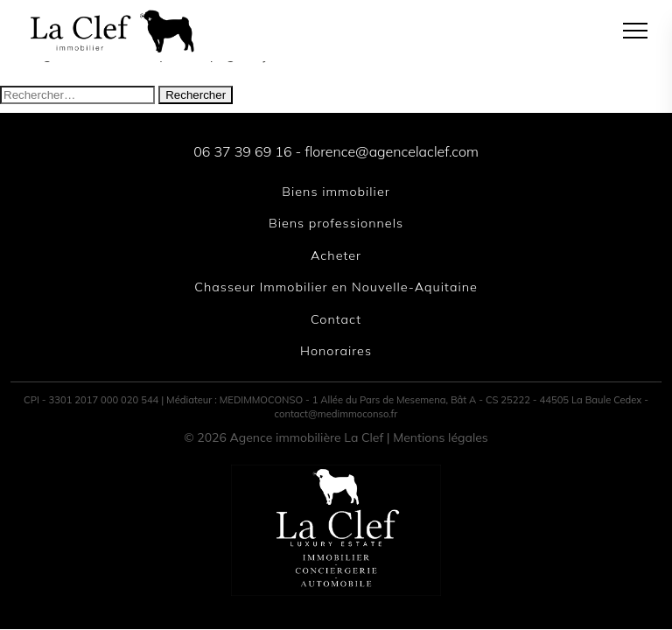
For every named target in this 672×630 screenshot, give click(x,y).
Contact (336, 319)
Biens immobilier (336, 192)
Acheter (336, 255)
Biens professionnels (336, 223)
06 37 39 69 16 (242, 151)
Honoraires (336, 351)
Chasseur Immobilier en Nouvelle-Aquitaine (336, 287)
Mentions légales (441, 437)
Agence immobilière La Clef (307, 437)
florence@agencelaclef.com (391, 151)
